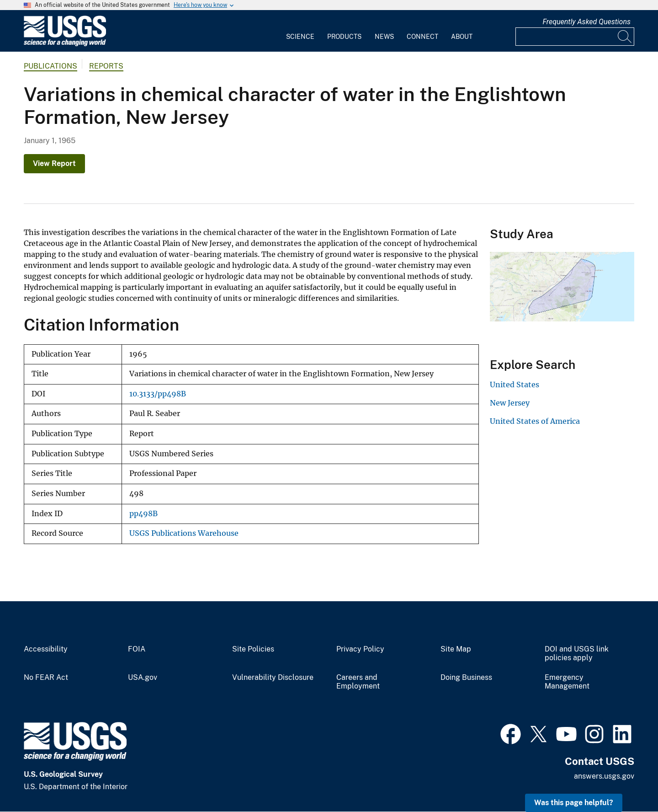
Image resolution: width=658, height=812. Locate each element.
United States (515, 385)
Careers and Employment (358, 682)
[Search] (625, 37)
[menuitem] (300, 31)
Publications (50, 66)
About (462, 37)
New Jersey (510, 403)
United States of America (535, 421)
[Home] (65, 44)
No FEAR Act (46, 678)
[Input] (575, 37)
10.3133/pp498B (158, 394)
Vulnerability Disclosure (273, 678)
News (384, 37)
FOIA (137, 649)
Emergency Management (567, 682)
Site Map (456, 649)
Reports (106, 66)
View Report (54, 163)
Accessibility (46, 649)
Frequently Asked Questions (586, 22)
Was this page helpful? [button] (574, 803)
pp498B (143, 514)
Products (344, 37)
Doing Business (466, 678)
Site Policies (253, 649)
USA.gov (143, 678)
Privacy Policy (360, 649)
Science (300, 37)
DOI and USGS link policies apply (577, 654)
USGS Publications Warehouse (184, 533)
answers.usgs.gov (604, 776)
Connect (422, 37)
